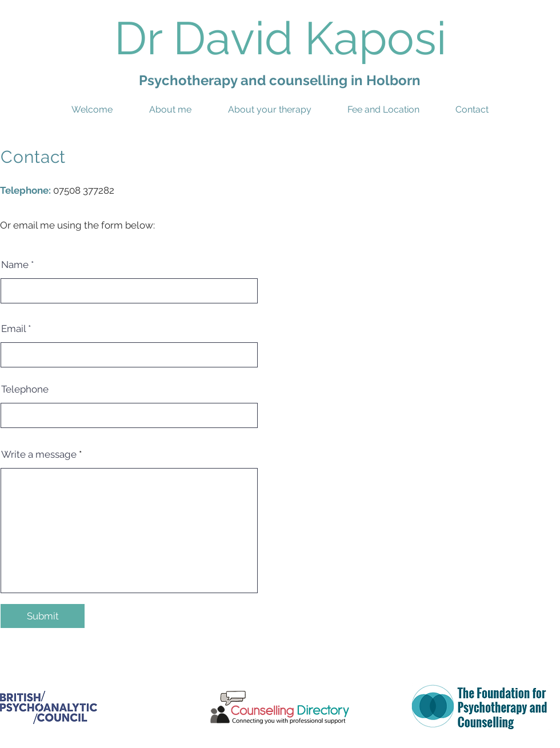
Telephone (25, 389)
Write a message (39, 455)
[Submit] (43, 616)
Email (13, 329)
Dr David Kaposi (280, 38)
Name (15, 265)
